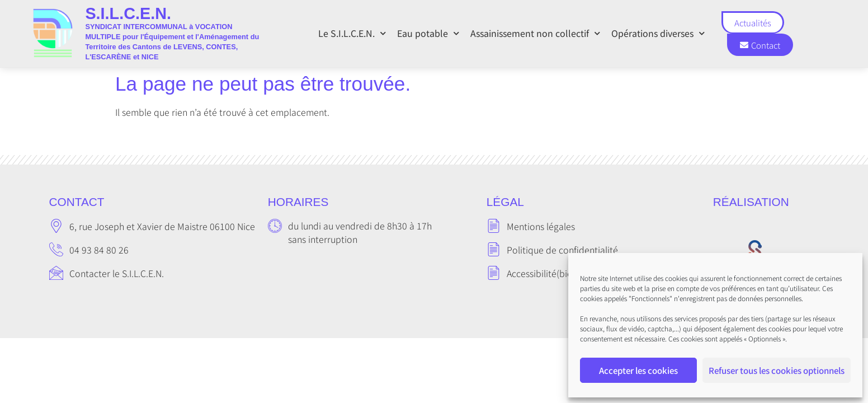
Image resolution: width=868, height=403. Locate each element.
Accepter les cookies (638, 370)
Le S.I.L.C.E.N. (352, 33)
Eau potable (428, 33)
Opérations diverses (658, 33)
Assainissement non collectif (535, 33)
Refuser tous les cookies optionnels (777, 370)
